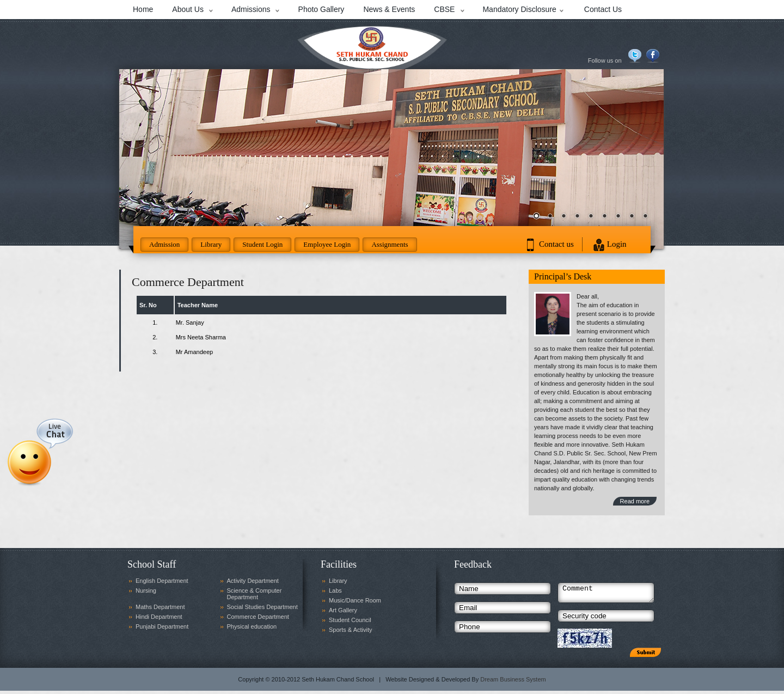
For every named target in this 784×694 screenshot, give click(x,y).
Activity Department (253, 581)
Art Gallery (343, 610)
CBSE (444, 9)
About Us (188, 9)
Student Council (350, 620)
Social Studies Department (262, 607)
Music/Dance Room (355, 600)
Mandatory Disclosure (519, 9)
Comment (606, 594)
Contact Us (603, 9)
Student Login (262, 244)
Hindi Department (159, 617)
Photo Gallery (321, 9)
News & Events (389, 9)
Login (617, 244)
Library (211, 244)
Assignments (390, 244)
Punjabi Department (162, 626)
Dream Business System (513, 683)
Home (143, 9)
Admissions (251, 9)
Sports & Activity (350, 630)
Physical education (252, 626)
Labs (335, 590)
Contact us (556, 244)
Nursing (146, 590)
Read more (635, 501)
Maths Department (160, 607)
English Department (162, 581)
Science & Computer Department (255, 594)
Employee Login (327, 244)
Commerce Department (258, 617)
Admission (164, 244)
